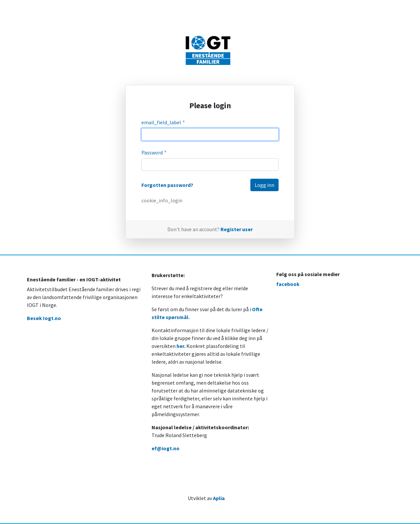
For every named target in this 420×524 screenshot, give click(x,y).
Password (154, 153)
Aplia (219, 498)
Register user (237, 229)
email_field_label (163, 122)
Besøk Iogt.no (44, 318)
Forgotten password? (167, 185)
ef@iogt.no (166, 448)
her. (181, 346)
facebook (288, 284)
